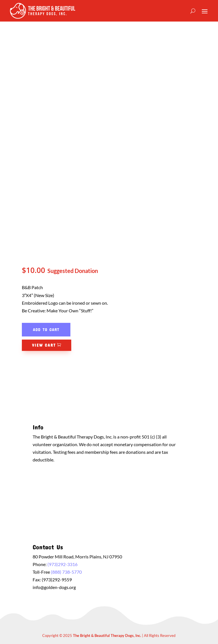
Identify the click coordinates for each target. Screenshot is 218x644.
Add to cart (46, 329)
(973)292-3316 (62, 564)
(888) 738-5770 (66, 572)
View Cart (44, 345)
